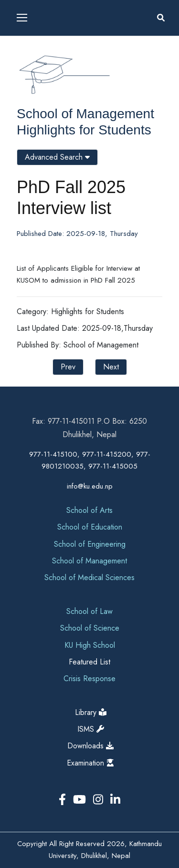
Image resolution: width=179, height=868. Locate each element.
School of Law (89, 611)
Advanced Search (57, 157)
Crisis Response (89, 679)
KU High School (90, 645)
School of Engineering (90, 544)
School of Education (90, 527)
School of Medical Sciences (89, 577)
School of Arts (89, 510)
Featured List (89, 662)
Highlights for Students (84, 130)
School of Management (85, 114)
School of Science (90, 628)
